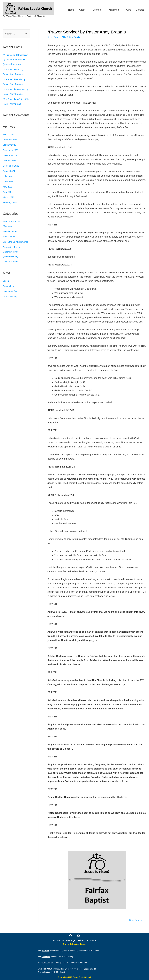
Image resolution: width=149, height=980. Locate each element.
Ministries (114, 10)
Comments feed (11, 296)
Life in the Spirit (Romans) (16, 247)
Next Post (135, 920)
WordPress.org (11, 301)
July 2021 (8, 181)
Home (71, 10)
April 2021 (8, 197)
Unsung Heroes (11, 267)
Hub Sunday (9, 242)
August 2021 (9, 176)
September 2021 (11, 171)
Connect (97, 10)
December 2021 (11, 155)
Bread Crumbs (10, 236)
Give (129, 10)
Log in (6, 286)
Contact (140, 10)
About (82, 10)
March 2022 (9, 139)
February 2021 (10, 207)
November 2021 (11, 160)
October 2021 (10, 165)
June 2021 (8, 186)
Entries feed (9, 291)
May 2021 (8, 192)
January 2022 (10, 150)
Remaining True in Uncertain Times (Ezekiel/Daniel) (12, 257)
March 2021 (9, 202)
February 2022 (10, 145)
